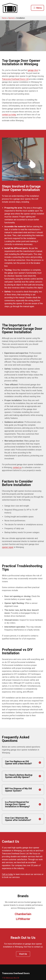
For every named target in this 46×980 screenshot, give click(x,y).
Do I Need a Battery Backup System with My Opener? (19, 776)
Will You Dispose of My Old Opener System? (18, 790)
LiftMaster (23, 919)
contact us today (9, 115)
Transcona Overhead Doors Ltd (15, 79)
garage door (33, 70)
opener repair (8, 547)
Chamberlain (23, 914)
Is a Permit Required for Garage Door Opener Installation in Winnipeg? (17, 804)
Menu (38, 8)
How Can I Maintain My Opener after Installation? (18, 819)
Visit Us (23, 954)
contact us (17, 467)
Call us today (7, 874)
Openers (12, 18)
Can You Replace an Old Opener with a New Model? (18, 762)
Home (4, 18)
